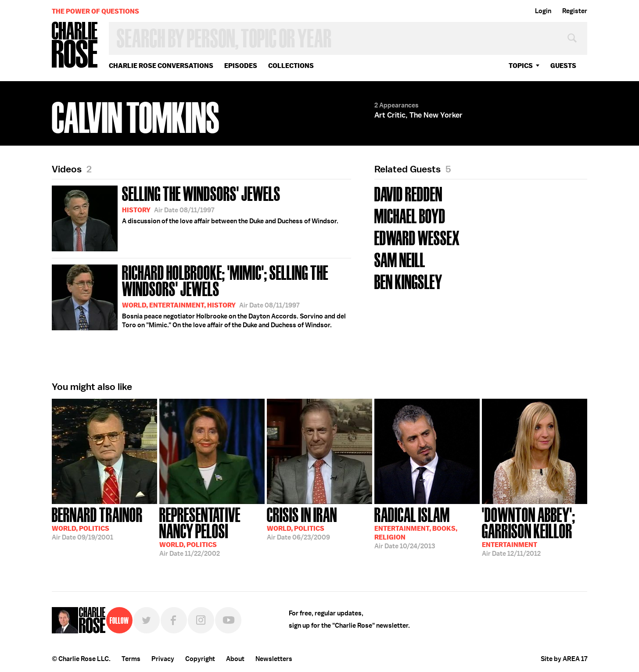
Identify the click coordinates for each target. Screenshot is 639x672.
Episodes (241, 66)
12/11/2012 (535, 531)
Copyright (200, 659)
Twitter (147, 620)
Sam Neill (400, 259)
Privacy (163, 659)
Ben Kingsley (408, 281)
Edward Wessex (417, 237)
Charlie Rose (75, 45)
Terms (131, 659)
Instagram (201, 620)
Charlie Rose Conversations (161, 66)
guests (563, 66)
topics (521, 66)
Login (543, 11)
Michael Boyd (410, 215)
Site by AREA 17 (564, 659)
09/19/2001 (97, 523)
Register (575, 11)
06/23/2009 (302, 523)
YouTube (228, 620)
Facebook (174, 620)
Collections (291, 66)
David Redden (408, 193)
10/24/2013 (416, 527)
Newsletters (274, 659)
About (235, 659)
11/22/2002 (212, 531)
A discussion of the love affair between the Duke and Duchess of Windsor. (195, 217)
